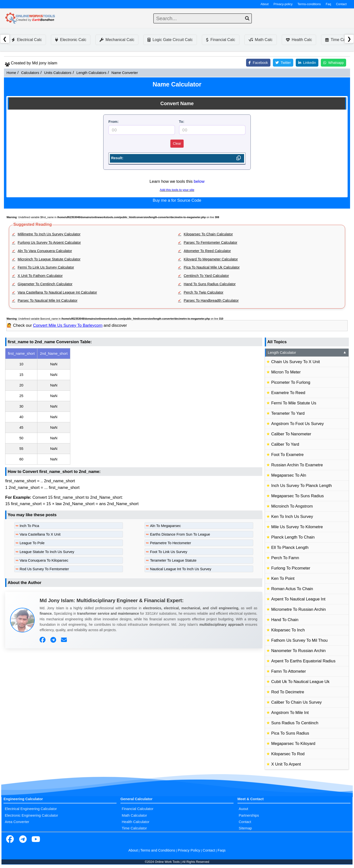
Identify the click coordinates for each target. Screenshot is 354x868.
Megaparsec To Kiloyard (293, 744)
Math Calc (261, 40)
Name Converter (125, 73)
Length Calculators (91, 73)
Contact (341, 4)
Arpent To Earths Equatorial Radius (303, 661)
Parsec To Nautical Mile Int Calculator (48, 300)
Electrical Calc (27, 40)
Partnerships (249, 815)
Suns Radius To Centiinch (295, 723)
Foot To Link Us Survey (169, 552)
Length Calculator (307, 353)
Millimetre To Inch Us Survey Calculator (49, 234)
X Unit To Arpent (286, 764)
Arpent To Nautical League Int (298, 599)
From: (114, 122)
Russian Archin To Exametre (297, 465)
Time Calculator (134, 828)
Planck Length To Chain (293, 537)
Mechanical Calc (117, 40)
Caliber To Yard (285, 444)
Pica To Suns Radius (290, 733)
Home (11, 73)
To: (182, 122)
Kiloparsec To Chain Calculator (208, 234)
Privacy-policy (283, 4)
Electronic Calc (71, 40)
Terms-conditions (309, 4)
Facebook (258, 63)
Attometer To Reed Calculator (207, 251)
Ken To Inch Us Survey (292, 517)
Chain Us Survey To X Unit (295, 362)
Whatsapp (333, 63)
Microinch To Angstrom (292, 506)
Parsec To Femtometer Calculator (210, 242)
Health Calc (299, 40)
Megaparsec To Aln (289, 475)
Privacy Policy (189, 850)
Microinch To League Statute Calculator (49, 259)
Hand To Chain (285, 620)
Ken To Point (283, 578)
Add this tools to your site (177, 190)
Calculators (30, 73)
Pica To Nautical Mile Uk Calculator (212, 267)
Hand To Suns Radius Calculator (210, 284)
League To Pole (32, 543)
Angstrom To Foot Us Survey (297, 424)
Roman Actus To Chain (292, 589)
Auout (243, 809)
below (199, 181)
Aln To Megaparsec (165, 526)
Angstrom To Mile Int (290, 713)
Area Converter (17, 822)
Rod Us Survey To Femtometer (44, 569)
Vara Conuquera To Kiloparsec (44, 560)
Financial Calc (221, 40)
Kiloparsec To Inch (288, 630)
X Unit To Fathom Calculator (40, 276)
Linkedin (307, 63)
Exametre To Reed (288, 393)
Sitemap (245, 828)
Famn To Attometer (288, 671)
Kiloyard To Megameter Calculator (211, 259)
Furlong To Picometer (291, 568)
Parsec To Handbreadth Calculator (211, 300)
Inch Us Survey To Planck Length (301, 486)
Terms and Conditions (158, 850)
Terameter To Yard (288, 413)
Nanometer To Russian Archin (298, 651)
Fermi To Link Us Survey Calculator (46, 267)
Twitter (283, 63)
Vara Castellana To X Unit (40, 534)
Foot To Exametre (287, 455)
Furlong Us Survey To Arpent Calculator (49, 242)
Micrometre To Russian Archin (298, 609)
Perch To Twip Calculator (204, 292)
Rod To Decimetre (288, 692)
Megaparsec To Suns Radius (297, 496)
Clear (177, 143)
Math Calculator (134, 815)
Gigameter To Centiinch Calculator (45, 284)
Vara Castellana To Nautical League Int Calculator (57, 292)
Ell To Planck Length (290, 548)
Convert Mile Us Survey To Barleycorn (68, 325)
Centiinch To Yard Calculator (206, 276)
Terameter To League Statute (173, 560)
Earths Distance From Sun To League (180, 534)
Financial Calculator (138, 809)
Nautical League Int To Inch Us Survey (181, 569)
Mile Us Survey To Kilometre (297, 527)
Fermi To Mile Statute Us (294, 403)
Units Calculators (58, 73)
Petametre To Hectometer (170, 543)
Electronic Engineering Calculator (31, 815)
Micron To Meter (286, 372)
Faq (328, 4)
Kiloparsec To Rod (288, 754)
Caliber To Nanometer (291, 434)
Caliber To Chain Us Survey (296, 702)
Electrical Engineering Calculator (31, 809)
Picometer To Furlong (291, 382)
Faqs (222, 850)
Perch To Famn (285, 558)
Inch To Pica (29, 526)
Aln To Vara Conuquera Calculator (45, 251)
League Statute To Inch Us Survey (47, 552)
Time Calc (337, 40)
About (265, 4)
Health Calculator (135, 822)
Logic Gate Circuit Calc (170, 40)
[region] (134, 406)
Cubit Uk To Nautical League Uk (300, 682)
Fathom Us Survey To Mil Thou (299, 640)
